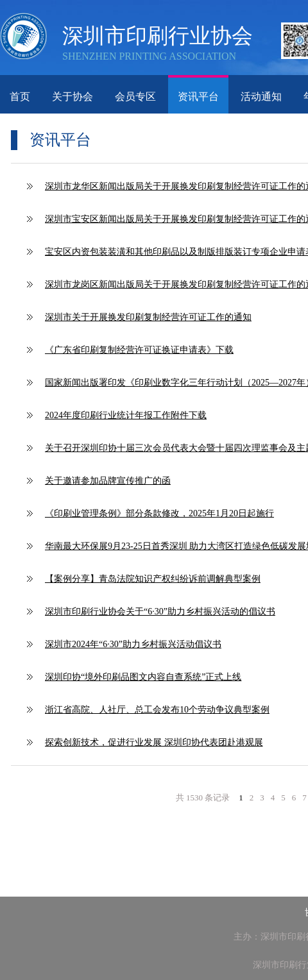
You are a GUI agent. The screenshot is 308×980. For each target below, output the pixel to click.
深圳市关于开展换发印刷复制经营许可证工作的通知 (148, 317)
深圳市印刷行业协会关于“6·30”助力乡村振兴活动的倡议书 (160, 612)
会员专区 (135, 97)
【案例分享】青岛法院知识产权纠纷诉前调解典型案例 (153, 579)
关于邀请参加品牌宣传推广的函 (108, 481)
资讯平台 (198, 97)
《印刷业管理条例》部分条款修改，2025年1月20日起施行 (159, 513)
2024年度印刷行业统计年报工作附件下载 (126, 415)
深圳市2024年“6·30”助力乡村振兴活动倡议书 (133, 644)
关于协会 (73, 97)
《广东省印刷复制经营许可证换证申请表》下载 (139, 350)
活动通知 (261, 97)
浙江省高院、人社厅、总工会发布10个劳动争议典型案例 (157, 710)
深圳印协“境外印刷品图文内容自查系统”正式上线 (143, 677)
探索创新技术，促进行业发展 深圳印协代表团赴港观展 (154, 742)
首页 (20, 97)
